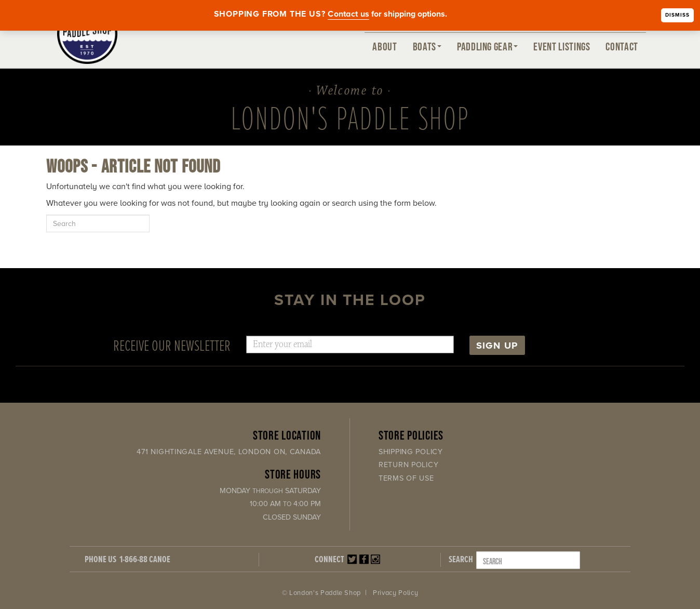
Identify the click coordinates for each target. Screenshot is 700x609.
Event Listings (562, 46)
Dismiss (677, 15)
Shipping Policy (411, 452)
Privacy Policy (395, 593)
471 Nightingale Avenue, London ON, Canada (229, 452)
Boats (427, 46)
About (385, 46)
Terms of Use (406, 478)
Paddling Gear (487, 46)
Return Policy (408, 465)
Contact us (348, 14)
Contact (622, 46)
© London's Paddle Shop (321, 593)
